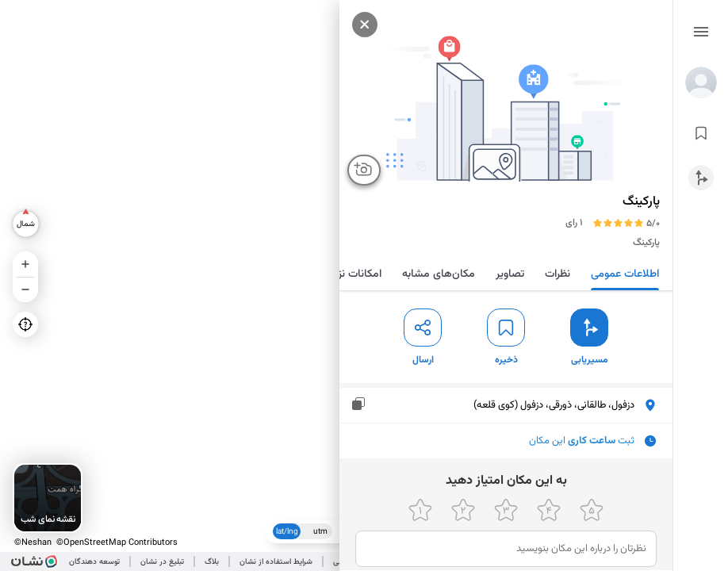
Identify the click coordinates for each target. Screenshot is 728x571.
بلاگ (212, 562)
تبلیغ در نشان (162, 562)
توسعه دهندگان (94, 562)
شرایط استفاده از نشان (276, 562)
